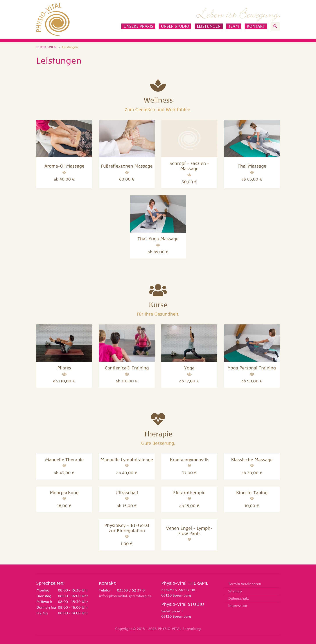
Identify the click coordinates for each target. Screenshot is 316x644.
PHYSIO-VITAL (47, 47)
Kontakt (256, 26)
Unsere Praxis (138, 26)
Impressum (238, 606)
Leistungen (209, 26)
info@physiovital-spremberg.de (125, 596)
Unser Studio (175, 26)
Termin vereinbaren (245, 584)
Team (234, 26)
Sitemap (235, 591)
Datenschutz (239, 599)
